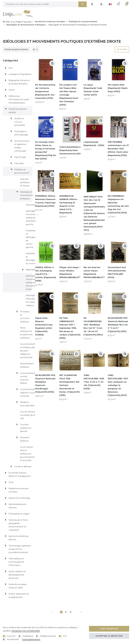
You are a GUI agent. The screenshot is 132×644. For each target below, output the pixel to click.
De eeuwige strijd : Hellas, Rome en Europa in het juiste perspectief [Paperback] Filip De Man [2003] (46, 150)
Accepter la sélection (109, 636)
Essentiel (11, 636)
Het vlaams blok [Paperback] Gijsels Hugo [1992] (118, 88)
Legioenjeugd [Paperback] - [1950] (94, 144)
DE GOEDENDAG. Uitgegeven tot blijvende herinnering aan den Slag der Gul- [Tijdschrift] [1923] (118, 204)
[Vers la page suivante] (78, 612)
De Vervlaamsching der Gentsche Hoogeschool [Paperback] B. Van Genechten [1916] (45, 91)
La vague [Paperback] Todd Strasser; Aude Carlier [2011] (93, 90)
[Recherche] (82, 4)
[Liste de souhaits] (118, 4)
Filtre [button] (122, 49)
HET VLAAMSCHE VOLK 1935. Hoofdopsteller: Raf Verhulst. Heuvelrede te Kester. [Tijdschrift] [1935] (69, 385)
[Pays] (110, 4)
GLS (65, 636)
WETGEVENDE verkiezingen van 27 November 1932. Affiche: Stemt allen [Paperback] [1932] (118, 149)
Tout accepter (109, 629)
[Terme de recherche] (41, 4)
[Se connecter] (92, 4)
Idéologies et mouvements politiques (26, 25)
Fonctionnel (13, 639)
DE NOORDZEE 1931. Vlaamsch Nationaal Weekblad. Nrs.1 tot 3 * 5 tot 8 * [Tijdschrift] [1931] (118, 325)
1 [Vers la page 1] (61, 612)
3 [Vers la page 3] (71, 612)
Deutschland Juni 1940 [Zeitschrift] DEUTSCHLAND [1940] (117, 272)
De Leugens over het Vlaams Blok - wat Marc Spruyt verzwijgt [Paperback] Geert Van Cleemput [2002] (69, 95)
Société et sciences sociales (50, 22)
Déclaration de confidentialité (26, 631)
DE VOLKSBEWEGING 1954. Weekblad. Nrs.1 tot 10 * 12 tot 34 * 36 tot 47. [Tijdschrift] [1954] (93, 326)
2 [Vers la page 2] (66, 612)
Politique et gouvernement (83, 22)
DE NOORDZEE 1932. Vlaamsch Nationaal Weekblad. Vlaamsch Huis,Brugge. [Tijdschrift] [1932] (45, 384)
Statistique (28, 636)
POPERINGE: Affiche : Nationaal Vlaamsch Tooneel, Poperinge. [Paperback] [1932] (46, 201)
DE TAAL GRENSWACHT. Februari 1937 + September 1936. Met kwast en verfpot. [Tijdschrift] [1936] (70, 328)
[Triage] (16, 49)
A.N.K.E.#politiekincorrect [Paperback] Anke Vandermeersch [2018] (73, 150)
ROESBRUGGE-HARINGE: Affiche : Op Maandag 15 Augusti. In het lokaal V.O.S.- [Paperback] (69, 204)
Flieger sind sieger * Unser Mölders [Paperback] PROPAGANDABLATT (70, 272)
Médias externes (48, 636)
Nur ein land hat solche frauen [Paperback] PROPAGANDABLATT (94, 272)
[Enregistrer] (102, 4)
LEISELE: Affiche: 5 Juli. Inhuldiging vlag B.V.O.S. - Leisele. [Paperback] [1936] (46, 274)
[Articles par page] (35, 49)
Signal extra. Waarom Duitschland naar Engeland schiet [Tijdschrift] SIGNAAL (44, 326)
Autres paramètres (31, 639)
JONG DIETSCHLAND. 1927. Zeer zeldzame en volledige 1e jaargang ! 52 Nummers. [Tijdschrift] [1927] (118, 385)
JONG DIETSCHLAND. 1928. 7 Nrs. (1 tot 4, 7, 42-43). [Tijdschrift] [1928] (94, 382)
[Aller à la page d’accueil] (17, 22)
